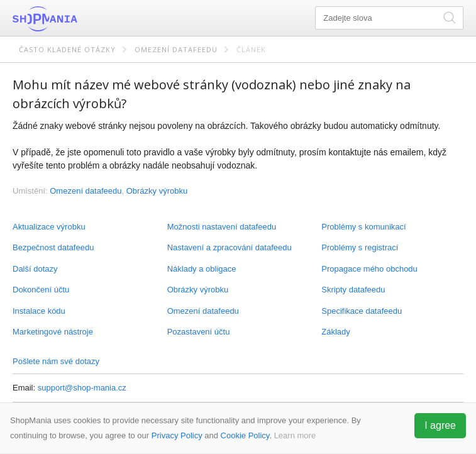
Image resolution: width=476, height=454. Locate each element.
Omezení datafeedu (176, 49)
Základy (336, 332)
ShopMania (75, 19)
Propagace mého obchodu (369, 269)
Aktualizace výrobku (49, 227)
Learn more (295, 435)
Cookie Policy (245, 435)
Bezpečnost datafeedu (53, 247)
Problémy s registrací (360, 247)
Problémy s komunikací (363, 227)
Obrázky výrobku (198, 290)
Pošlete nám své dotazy (56, 361)
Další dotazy (35, 269)
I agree (440, 425)
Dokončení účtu (41, 290)
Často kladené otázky (67, 49)
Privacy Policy (177, 435)
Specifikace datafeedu (362, 311)
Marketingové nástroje (53, 332)
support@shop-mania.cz (82, 388)
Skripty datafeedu (353, 290)
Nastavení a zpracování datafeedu (230, 247)
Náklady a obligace (202, 269)
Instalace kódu (39, 311)
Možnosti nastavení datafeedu (222, 227)
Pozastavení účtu (199, 332)
